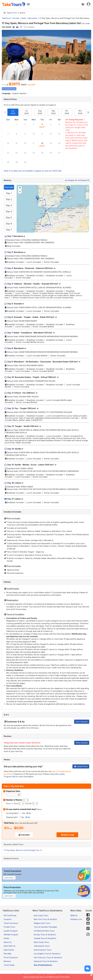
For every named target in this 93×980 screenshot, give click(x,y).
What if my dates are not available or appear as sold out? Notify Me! (33, 171)
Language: (6, 93)
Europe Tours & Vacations (45, 935)
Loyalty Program (11, 931)
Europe (16, 18)
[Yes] (21, 813)
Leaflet (74, 232)
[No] (27, 813)
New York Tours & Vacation (45, 919)
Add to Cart (69, 835)
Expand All (83, 180)
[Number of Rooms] (26, 800)
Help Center (9, 950)
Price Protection (11, 957)
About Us (8, 942)
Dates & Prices (10, 99)
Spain (24, 18)
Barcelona (33, 18)
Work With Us (10, 946)
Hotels (6, 938)
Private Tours (9, 927)
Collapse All (71, 180)
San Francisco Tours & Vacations (48, 957)
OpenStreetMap (80, 232)
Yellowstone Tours (42, 946)
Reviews (8, 736)
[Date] (19, 795)
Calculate (25, 835)
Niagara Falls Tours (42, 923)
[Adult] (21, 804)
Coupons (8, 919)
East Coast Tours (41, 916)
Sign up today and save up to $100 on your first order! (58, 976)
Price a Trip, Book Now (14, 786)
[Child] (35, 804)
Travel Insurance (11, 923)
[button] (68, 188)
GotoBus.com (76, 919)
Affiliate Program (11, 935)
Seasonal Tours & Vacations (46, 961)
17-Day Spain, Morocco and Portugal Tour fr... (23, 850)
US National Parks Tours (44, 931)
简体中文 (74, 916)
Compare (29, 27)
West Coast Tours (41, 942)
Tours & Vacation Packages (45, 927)
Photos (7, 760)
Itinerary (8, 180)
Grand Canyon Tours (43, 950)
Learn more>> (9, 878)
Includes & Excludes (13, 512)
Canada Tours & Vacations (45, 938)
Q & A (6, 715)
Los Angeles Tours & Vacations (47, 954)
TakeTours (6, 18)
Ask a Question (82, 722)
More (39, 809)
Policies (7, 582)
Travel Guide (9, 965)
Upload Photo (81, 766)
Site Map (7, 954)
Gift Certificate (10, 916)
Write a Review (82, 743)
